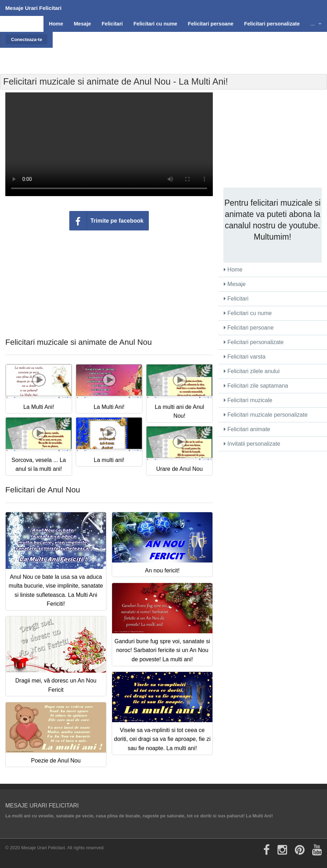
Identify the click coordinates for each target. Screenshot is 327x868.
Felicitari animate (247, 429)
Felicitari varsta (245, 357)
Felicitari (236, 299)
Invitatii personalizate (252, 444)
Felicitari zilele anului (252, 371)
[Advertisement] (189, 48)
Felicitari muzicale (248, 400)
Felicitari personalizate (254, 342)
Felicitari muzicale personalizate (266, 415)
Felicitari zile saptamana (256, 386)
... (313, 24)
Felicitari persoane (249, 328)
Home (233, 270)
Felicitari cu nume (248, 313)
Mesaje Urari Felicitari (33, 8)
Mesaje (235, 284)
